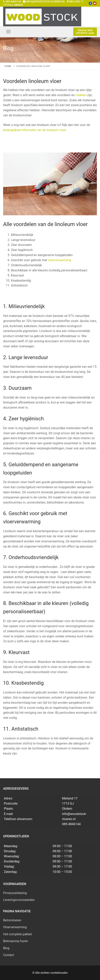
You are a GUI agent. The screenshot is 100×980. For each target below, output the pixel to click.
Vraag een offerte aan (85, 32)
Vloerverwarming (15, 927)
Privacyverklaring (15, 893)
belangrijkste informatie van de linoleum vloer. (35, 130)
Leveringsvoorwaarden (19, 900)
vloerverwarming (60, 260)
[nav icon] (8, 32)
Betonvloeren (12, 920)
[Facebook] (90, 3)
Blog (6, 948)
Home (8, 66)
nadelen (81, 95)
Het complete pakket (17, 934)
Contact (9, 955)
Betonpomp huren (16, 941)
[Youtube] (95, 3)
